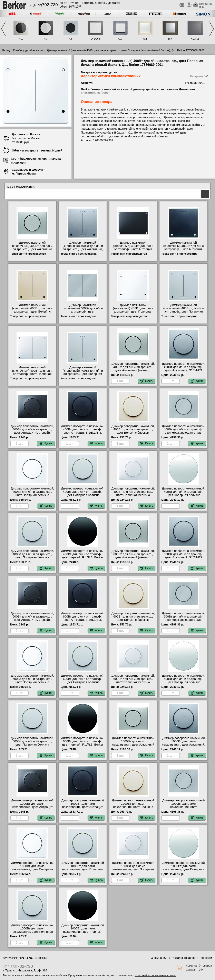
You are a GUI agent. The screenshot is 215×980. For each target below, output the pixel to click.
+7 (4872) (43, 5)
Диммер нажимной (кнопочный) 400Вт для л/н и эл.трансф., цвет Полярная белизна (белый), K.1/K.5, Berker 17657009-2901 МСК (32, 374)
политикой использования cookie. (155, 975)
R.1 (21, 39)
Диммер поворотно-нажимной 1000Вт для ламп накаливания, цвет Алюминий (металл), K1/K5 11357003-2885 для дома (133, 745)
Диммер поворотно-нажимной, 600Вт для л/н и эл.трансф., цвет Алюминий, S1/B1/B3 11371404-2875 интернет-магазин (184, 557)
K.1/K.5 (195, 39)
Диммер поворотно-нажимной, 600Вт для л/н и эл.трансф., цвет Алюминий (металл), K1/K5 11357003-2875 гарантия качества (133, 557)
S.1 (145, 39)
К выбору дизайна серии (28, 50)
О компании (159, 958)
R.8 (70, 39)
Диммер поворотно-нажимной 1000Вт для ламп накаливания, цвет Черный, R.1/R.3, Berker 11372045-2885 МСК (83, 932)
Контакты (88, 3)
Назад (6, 50)
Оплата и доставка (108, 3)
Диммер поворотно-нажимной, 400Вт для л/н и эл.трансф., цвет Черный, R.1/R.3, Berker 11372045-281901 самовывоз (83, 556)
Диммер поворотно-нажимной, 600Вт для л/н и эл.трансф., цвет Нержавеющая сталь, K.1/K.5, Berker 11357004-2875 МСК (184, 620)
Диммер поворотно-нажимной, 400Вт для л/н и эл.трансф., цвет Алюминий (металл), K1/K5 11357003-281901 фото (133, 369)
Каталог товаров (184, 958)
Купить (147, 381)
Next (212, 29)
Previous (3, 29)
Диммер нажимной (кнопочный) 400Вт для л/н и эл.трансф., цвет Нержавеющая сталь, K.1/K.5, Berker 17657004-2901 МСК (83, 312)
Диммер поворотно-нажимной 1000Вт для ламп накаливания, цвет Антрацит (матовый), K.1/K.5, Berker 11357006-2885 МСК (32, 807)
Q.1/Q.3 (95, 39)
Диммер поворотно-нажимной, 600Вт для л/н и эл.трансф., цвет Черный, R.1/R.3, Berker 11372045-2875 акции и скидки (83, 743)
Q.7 (120, 39)
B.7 (170, 39)
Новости (206, 958)
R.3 (46, 39)
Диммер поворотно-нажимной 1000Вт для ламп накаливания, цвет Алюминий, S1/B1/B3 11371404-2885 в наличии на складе (183, 745)
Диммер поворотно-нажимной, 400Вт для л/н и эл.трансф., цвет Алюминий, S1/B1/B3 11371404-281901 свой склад (184, 369)
